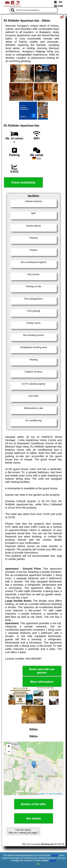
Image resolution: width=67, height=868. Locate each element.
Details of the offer (33, 804)
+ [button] (9, 747)
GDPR (53, 861)
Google (55, 855)
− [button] (9, 752)
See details (34, 818)
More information (42, 682)
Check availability (23, 183)
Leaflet (42, 794)
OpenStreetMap (55, 794)
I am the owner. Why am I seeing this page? (23, 831)
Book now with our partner (42, 671)
